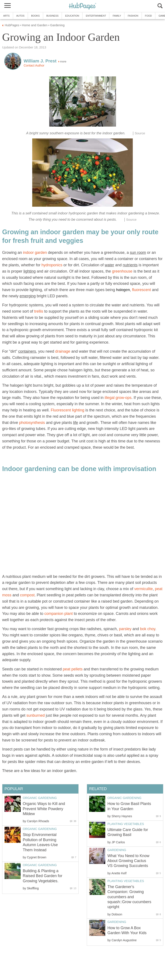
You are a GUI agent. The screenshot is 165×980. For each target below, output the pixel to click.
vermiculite (144, 589)
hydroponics (52, 265)
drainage (63, 351)
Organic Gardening (124, 798)
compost (27, 595)
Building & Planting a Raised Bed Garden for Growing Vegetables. (43, 876)
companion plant (58, 614)
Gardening (117, 850)
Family (117, 16)
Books (35, 16)
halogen (123, 290)
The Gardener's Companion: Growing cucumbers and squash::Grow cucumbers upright (129, 897)
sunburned (36, 715)
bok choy (148, 629)
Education (72, 16)
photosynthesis (32, 423)
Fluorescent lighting (67, 410)
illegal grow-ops (118, 398)
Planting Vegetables (126, 824)
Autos (20, 16)
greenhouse (122, 271)
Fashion (133, 16)
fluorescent (141, 290)
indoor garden (35, 253)
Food (148, 16)
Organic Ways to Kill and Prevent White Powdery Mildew (44, 809)
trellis (39, 311)
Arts (6, 16)
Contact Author (34, 65)
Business (53, 16)
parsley (125, 629)
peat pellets (73, 669)
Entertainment (96, 16)
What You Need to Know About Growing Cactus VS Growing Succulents (128, 861)
